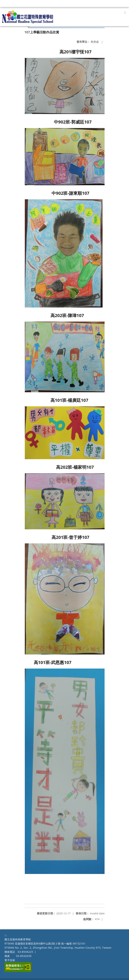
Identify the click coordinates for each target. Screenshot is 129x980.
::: (125, 12)
